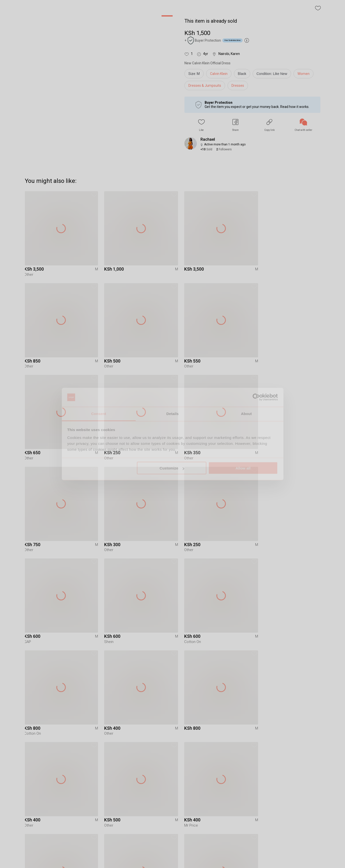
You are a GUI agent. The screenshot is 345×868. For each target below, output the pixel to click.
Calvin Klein (219, 74)
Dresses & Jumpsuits (205, 86)
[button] (201, 125)
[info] (273, 75)
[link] (303, 125)
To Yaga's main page (173, 858)
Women (304, 74)
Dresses (238, 86)
